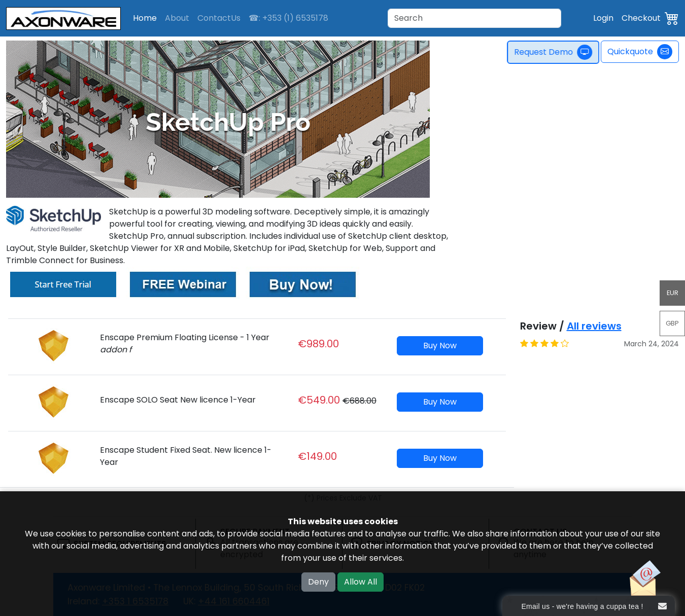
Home (145, 18)
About (177, 18)
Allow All (361, 582)
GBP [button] (672, 323)
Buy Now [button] (440, 346)
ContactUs (219, 18)
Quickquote (640, 52)
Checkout (641, 18)
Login (603, 18)
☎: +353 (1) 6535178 (288, 18)
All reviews (594, 326)
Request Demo (557, 52)
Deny (318, 582)
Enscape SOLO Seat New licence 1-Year (178, 400)
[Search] (474, 18)
